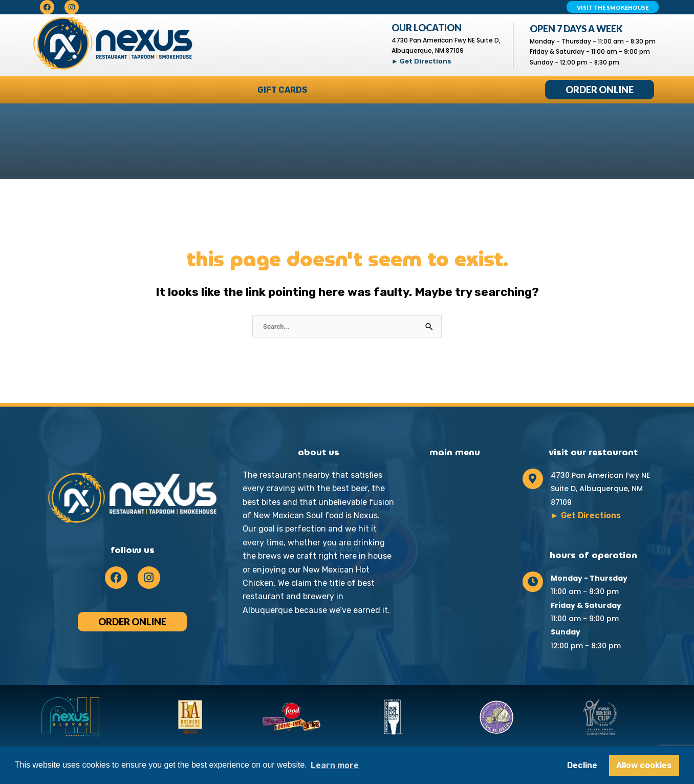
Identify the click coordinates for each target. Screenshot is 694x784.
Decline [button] (582, 765)
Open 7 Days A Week (576, 29)
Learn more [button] (335, 765)
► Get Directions (421, 61)
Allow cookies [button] (644, 765)
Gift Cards (283, 90)
